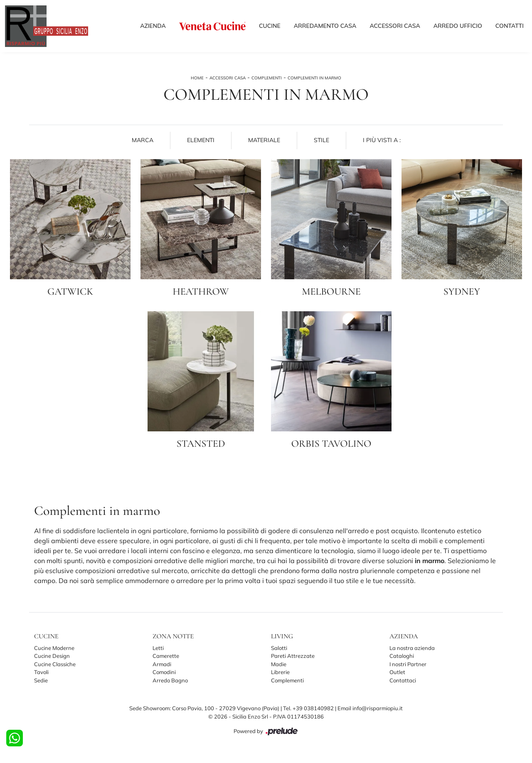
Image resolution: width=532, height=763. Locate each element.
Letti (158, 648)
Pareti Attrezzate (293, 656)
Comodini (164, 672)
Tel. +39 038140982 (309, 708)
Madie (279, 664)
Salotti (279, 648)
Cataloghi (402, 656)
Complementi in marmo (314, 78)
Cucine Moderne (54, 648)
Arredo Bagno (170, 680)
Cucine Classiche (55, 664)
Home (197, 78)
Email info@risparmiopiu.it (370, 708)
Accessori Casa (395, 26)
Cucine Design (52, 656)
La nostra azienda (412, 648)
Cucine (270, 26)
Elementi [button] (201, 140)
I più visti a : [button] (382, 140)
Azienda (153, 26)
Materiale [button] (264, 140)
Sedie (41, 680)
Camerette (166, 656)
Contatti (510, 26)
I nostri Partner (408, 664)
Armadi (162, 664)
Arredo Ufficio (458, 26)
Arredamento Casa (325, 26)
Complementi (267, 78)
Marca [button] (143, 140)
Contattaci (403, 680)
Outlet (397, 672)
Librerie (280, 672)
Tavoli (41, 672)
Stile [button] (321, 140)
